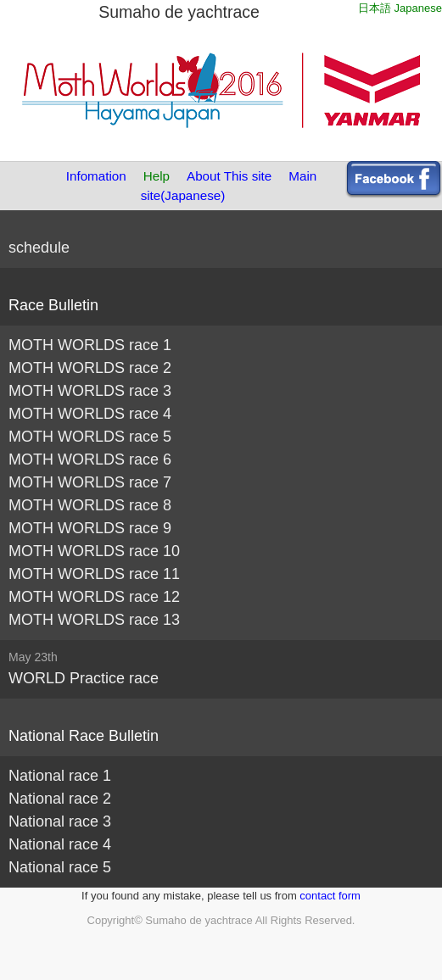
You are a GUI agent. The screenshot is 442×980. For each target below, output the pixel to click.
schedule (39, 248)
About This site (229, 176)
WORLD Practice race (84, 678)
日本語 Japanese (400, 8)
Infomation (96, 176)
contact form (330, 896)
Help (157, 176)
